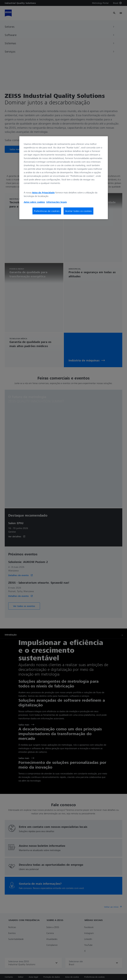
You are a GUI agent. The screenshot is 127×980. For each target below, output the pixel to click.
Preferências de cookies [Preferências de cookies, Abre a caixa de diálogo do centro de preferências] (47, 211)
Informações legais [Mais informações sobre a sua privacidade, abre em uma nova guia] (57, 202)
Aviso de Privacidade (43, 192)
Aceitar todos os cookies (78, 211)
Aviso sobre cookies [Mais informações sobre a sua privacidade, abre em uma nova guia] (34, 202)
